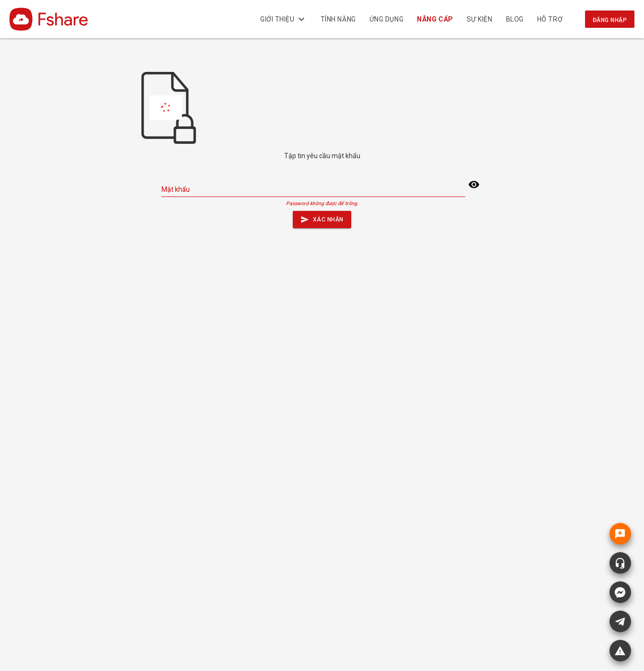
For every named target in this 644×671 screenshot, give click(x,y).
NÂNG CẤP (435, 19)
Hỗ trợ (550, 19)
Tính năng (338, 19)
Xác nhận (322, 217)
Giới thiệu (284, 19)
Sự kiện (480, 19)
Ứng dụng (386, 19)
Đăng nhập (610, 20)
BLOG (515, 19)
